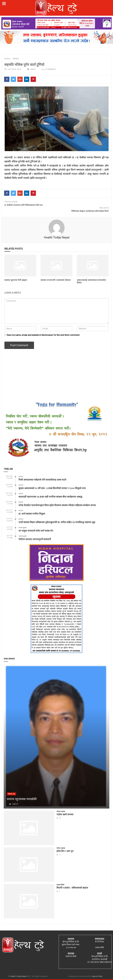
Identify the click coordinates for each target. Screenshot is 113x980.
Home (7, 59)
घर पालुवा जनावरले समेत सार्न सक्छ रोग (36, 531)
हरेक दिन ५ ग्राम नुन (65, 851)
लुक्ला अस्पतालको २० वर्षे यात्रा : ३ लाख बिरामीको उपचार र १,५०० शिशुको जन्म (52, 488)
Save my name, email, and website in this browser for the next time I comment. (43, 335)
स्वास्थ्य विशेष (60, 885)
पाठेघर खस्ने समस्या (65, 814)
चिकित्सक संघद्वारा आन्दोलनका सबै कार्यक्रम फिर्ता (90, 211)
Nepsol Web (97, 976)
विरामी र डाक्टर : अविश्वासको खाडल (72, 888)
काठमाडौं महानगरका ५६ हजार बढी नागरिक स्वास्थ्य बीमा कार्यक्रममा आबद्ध (50, 497)
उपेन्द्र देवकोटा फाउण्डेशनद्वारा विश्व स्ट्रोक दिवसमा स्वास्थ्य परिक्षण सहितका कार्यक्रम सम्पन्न (57, 505)
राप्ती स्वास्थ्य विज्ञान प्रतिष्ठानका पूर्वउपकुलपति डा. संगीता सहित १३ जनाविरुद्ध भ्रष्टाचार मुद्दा (57, 522)
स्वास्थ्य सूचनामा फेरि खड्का (16, 280)
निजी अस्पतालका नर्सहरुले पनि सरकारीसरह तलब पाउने (42, 480)
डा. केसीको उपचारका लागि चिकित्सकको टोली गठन (24, 205)
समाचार (16, 59)
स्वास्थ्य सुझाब (23, 528)
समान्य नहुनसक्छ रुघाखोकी (22, 799)
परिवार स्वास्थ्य (61, 812)
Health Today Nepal (57, 237)
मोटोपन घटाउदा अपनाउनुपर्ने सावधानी (35, 539)
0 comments (50, 69)
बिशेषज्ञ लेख (11, 794)
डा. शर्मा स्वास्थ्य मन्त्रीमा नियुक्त (32, 514)
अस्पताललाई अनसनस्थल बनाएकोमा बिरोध (91, 281)
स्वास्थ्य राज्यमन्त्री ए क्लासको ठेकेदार (56, 280)
